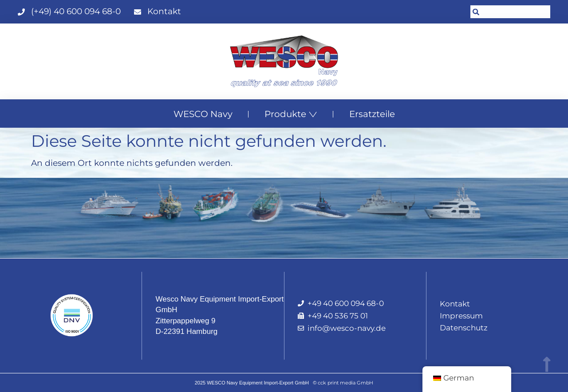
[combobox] (510, 12)
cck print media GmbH (345, 383)
